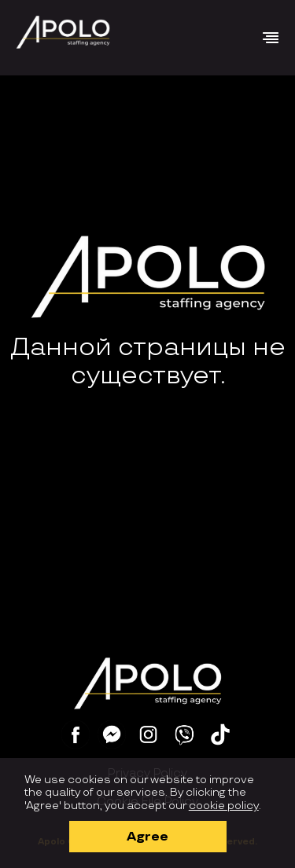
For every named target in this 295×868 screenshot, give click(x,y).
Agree (147, 837)
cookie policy (224, 806)
